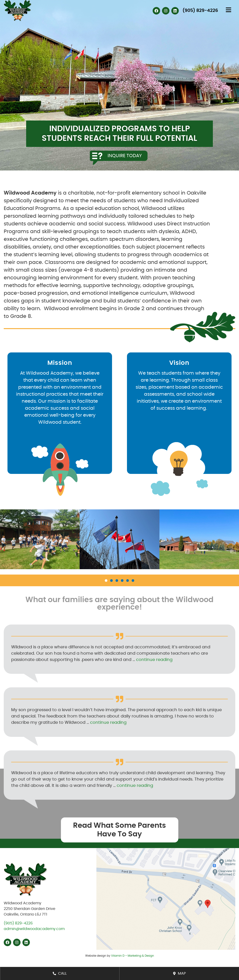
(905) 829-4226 (18, 923)
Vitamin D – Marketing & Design (133, 956)
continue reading (154, 660)
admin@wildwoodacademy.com (34, 929)
